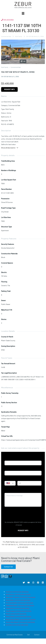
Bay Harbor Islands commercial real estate (21, 597)
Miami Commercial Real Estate (23, 8)
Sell (28, 635)
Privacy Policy (26, 525)
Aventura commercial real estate (17, 592)
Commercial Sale (6, 36)
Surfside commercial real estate (17, 625)
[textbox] (10, 483)
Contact (37, 635)
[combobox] (10, 483)
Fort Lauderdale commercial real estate (19, 603)
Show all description (10, 148)
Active (9, 113)
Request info (9, 89)
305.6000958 (7, 20)
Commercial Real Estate (15, 635)
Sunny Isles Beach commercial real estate (20, 622)
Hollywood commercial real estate (18, 608)
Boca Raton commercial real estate (18, 600)
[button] (23, 14)
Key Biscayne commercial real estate (19, 611)
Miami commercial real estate (16, 614)
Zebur (23, 4)
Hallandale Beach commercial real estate (20, 606)
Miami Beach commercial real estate (18, 617)
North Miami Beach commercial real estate (21, 619)
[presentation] (22, 514)
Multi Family (19, 36)
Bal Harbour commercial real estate (18, 594)
